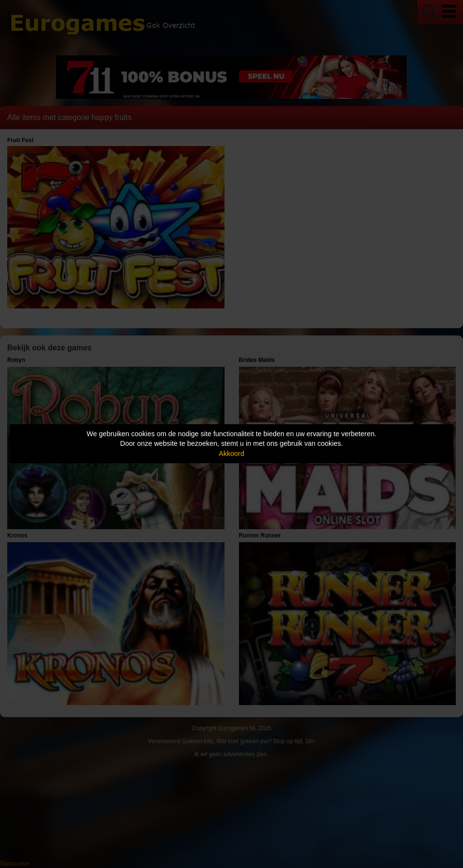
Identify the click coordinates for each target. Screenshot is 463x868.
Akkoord (231, 454)
